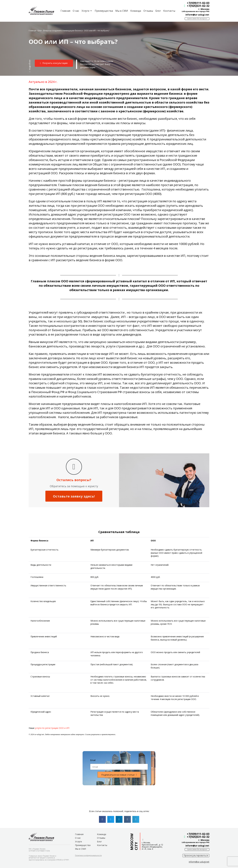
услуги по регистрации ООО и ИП (52, 728)
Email (93, 760)
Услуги (78, 842)
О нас (76, 11)
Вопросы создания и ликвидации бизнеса (63, 31)
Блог (158, 11)
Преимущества (104, 11)
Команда (136, 11)
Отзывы (148, 11)
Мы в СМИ (122, 11)
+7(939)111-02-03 (198, 3)
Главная (65, 11)
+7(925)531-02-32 (198, 6)
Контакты (169, 11)
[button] (30, 66)
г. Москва (204, 9)
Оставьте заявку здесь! (74, 496)
